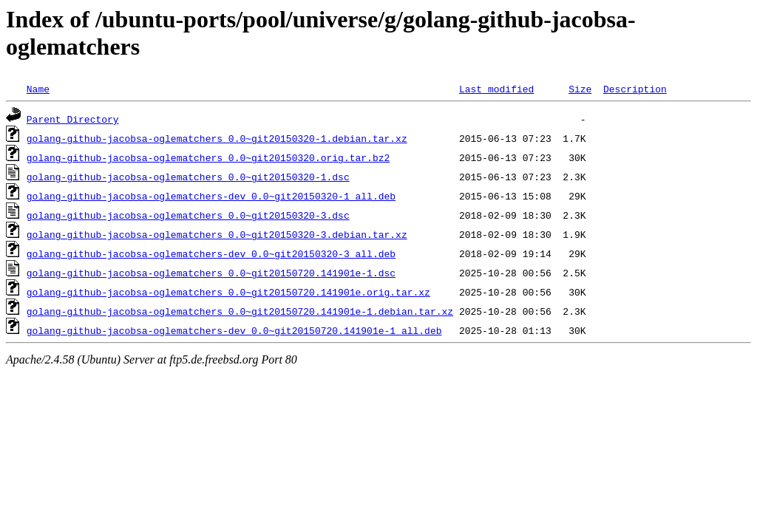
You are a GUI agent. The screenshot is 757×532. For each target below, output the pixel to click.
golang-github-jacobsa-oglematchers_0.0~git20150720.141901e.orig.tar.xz (228, 292)
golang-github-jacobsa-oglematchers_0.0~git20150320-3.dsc (188, 215)
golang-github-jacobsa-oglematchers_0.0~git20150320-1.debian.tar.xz (217, 138)
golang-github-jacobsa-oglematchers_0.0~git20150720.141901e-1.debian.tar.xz (240, 311)
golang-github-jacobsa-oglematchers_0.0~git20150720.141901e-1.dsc (211, 273)
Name (38, 89)
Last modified (496, 89)
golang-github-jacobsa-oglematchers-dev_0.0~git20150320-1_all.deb (211, 196)
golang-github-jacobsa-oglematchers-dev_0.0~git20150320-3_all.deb (211, 253)
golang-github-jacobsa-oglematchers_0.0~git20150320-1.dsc (188, 177)
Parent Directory (73, 119)
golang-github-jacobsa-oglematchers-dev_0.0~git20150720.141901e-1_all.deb (234, 330)
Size (580, 89)
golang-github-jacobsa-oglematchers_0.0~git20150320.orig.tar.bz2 (208, 157)
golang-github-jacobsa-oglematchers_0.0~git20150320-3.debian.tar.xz (217, 234)
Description (635, 89)
